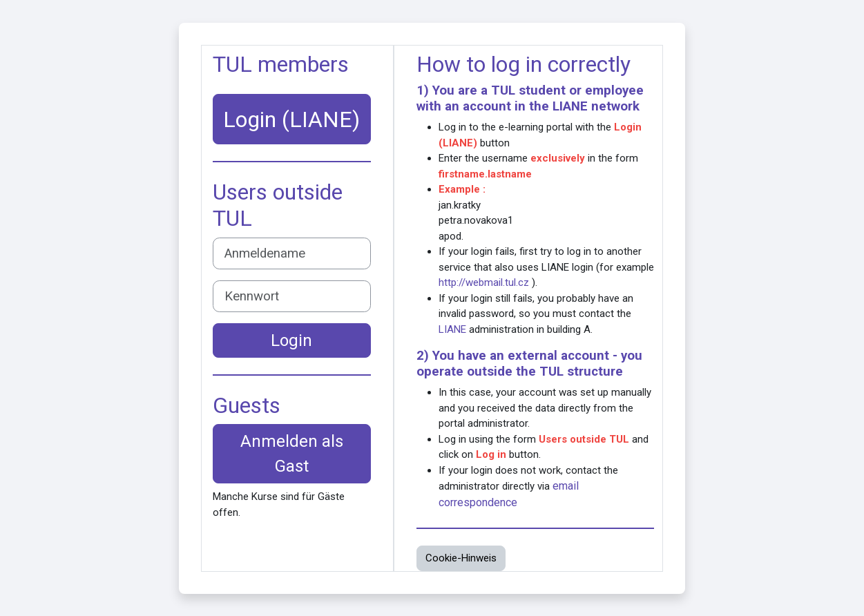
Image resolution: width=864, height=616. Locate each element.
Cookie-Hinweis (461, 558)
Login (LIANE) (291, 119)
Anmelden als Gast (292, 454)
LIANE (570, 106)
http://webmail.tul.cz (484, 282)
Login (291, 340)
